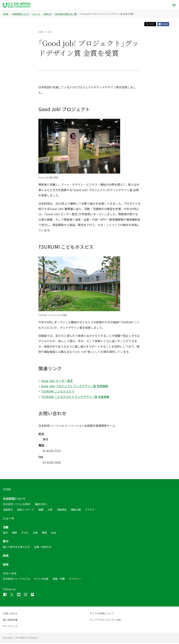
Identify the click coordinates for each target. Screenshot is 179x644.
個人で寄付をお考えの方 (16, 548)
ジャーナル (10, 574)
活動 (6, 528)
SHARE (163, 24)
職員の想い (41, 505)
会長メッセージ (26, 510)
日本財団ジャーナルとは (16, 580)
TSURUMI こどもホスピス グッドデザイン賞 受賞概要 (75, 397)
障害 (44, 533)
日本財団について (21, 14)
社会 (54, 533)
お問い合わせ (10, 614)
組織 (41, 510)
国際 (14, 533)
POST (148, 24)
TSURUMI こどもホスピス (58, 392)
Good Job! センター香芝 (57, 381)
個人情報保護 (10, 621)
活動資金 (62, 510)
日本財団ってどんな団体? (17, 505)
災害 (35, 533)
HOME (6, 14)
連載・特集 (59, 580)
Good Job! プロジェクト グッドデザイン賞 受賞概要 (75, 387)
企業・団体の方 (43, 548)
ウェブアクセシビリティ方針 (105, 621)
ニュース (36, 14)
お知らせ (48, 14)
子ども (25, 533)
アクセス (90, 510)
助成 (6, 556)
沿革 (50, 510)
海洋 (5, 533)
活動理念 (8, 510)
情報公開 (76, 510)
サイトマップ (10, 627)
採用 (6, 565)
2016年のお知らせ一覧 (66, 14)
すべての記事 (41, 580)
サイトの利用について (102, 614)
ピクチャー (75, 580)
